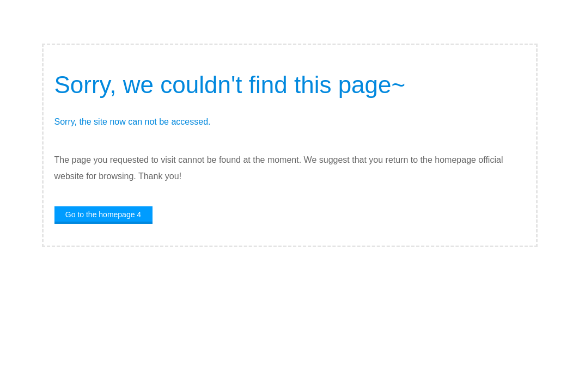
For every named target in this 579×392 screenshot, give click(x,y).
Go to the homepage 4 (103, 215)
